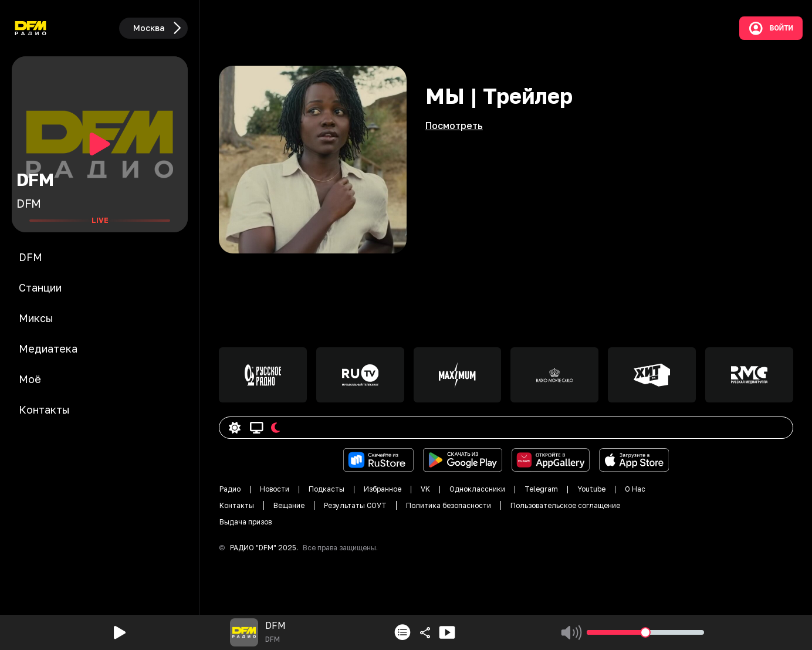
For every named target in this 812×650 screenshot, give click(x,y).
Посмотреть (454, 126)
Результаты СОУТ (355, 505)
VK (425, 489)
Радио (230, 489)
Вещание (289, 505)
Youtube (591, 489)
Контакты (237, 505)
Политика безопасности (449, 505)
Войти (771, 28)
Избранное (383, 489)
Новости (275, 489)
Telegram (541, 489)
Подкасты (327, 489)
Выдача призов (246, 522)
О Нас (635, 489)
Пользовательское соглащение (565, 505)
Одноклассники (477, 489)
